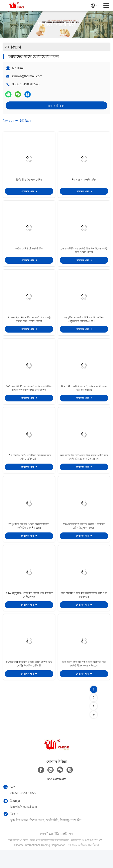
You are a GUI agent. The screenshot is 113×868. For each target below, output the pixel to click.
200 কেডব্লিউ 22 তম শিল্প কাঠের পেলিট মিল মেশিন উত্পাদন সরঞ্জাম (84, 540)
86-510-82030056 (23, 811)
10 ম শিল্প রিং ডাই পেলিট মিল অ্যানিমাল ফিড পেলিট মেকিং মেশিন (29, 469)
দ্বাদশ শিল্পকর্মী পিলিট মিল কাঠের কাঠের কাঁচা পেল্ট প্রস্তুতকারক (84, 611)
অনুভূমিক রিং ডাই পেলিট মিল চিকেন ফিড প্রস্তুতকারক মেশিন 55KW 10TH (84, 326)
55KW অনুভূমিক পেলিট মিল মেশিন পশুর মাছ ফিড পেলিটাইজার (29, 611)
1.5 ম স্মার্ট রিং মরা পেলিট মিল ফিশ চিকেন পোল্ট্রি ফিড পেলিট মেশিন (84, 255)
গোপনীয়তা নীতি (50, 852)
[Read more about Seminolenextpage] (94, 724)
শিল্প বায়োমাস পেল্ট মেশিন (84, 182)
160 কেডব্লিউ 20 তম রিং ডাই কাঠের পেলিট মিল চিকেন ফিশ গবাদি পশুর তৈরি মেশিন (29, 397)
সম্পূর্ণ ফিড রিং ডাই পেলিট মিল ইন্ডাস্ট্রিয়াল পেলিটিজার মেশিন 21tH (29, 540)
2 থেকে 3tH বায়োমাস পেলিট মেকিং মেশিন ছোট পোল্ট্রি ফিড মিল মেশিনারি (29, 682)
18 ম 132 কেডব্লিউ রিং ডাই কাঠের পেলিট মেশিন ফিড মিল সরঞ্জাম (84, 397)
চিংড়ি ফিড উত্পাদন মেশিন (29, 182)
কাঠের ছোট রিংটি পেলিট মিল (29, 253)
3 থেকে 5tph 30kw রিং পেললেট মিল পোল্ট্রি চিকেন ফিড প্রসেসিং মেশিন (29, 326)
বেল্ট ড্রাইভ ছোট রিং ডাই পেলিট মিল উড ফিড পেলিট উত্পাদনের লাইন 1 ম (84, 682)
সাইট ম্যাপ (67, 852)
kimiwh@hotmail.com (27, 76)
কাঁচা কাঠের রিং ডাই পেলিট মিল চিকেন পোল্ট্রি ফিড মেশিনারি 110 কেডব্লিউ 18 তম (84, 469)
